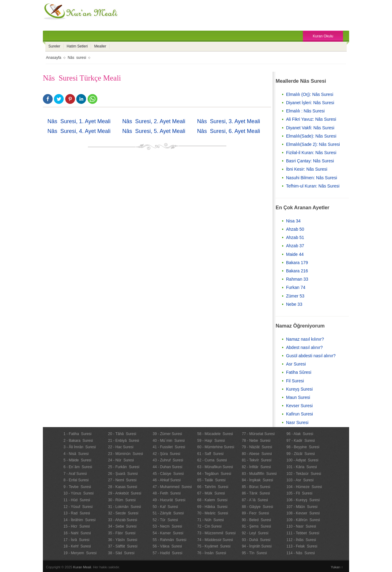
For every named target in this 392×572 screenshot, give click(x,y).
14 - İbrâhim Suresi (79, 520)
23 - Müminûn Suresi (126, 454)
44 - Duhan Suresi (167, 467)
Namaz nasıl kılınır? (305, 339)
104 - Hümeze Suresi (304, 487)
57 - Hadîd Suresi (167, 553)
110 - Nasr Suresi (301, 526)
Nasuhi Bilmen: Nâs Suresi (312, 178)
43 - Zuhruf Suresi (168, 460)
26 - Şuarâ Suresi (123, 474)
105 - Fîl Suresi (299, 493)
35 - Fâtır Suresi (122, 533)
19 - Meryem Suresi (80, 553)
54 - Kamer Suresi (168, 533)
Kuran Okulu (323, 36)
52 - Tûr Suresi (165, 520)
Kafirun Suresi (300, 414)
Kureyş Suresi (299, 389)
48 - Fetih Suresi (166, 493)
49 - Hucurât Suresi (169, 500)
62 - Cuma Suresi (212, 460)
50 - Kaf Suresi (165, 507)
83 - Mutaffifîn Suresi (259, 474)
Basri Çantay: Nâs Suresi (310, 161)
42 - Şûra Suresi (166, 454)
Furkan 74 (296, 287)
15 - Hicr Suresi (77, 526)
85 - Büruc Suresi (256, 487)
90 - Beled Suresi (256, 520)
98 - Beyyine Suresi (303, 447)
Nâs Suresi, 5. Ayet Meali (154, 131)
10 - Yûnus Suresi (79, 493)
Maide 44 (295, 254)
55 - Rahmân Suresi (169, 540)
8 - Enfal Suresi (76, 480)
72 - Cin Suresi (209, 526)
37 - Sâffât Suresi (123, 546)
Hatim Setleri (77, 46)
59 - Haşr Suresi (211, 441)
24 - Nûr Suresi (121, 460)
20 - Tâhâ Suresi (122, 434)
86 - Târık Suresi (256, 493)
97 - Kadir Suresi (301, 441)
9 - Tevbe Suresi (77, 487)
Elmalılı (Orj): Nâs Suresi (310, 94)
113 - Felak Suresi (302, 546)
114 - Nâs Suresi (301, 553)
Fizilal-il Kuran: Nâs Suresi (311, 153)
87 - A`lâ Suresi (255, 500)
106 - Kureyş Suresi (303, 500)
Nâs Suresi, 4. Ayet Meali (79, 131)
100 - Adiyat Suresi (302, 460)
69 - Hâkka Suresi (212, 507)
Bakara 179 (297, 263)
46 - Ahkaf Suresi (166, 480)
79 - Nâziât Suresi (257, 447)
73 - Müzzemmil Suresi (216, 533)
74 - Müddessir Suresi (215, 540)
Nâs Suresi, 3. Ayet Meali (228, 121)
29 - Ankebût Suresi (125, 493)
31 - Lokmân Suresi (124, 507)
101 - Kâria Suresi (302, 467)
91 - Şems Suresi (256, 526)
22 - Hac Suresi (121, 447)
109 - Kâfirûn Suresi (303, 520)
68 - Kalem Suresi (212, 500)
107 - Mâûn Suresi (302, 507)
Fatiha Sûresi (299, 372)
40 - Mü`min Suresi (169, 441)
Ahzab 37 (295, 246)
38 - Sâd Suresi (121, 553)
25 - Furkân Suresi (124, 467)
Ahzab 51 (295, 237)
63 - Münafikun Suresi (215, 467)
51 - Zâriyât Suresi (168, 513)
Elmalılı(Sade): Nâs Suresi (311, 136)
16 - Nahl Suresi (77, 533)
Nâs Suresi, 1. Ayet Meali (79, 121)
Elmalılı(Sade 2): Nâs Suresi (313, 144)
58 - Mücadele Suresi (215, 434)
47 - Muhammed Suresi (172, 487)
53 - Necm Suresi (167, 526)
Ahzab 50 (295, 229)
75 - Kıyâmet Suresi (214, 546)
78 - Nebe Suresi (256, 441)
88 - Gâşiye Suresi (258, 507)
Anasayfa (54, 58)
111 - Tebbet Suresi (303, 533)
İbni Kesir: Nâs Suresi (307, 169)
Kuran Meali (82, 567)
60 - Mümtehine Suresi (216, 447)
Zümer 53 (295, 296)
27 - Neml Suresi (122, 480)
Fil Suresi (295, 381)
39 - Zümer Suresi (167, 434)
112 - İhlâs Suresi (301, 540)
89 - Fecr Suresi (256, 513)
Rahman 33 (297, 279)
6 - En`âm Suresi (78, 467)
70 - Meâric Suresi (213, 513)
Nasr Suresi (297, 422)
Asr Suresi (296, 364)
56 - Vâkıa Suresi (167, 546)
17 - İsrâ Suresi (76, 540)
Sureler (54, 46)
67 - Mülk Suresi (211, 493)
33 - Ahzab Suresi (123, 520)
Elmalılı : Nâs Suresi (305, 111)
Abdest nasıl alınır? (304, 347)
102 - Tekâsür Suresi (304, 474)
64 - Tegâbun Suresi (214, 474)
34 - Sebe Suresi (122, 526)
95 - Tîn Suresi (254, 553)
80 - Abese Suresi (257, 454)
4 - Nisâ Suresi (76, 454)
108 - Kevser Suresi (303, 513)
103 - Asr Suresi (300, 480)
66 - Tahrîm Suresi (213, 487)
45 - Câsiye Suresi (168, 474)
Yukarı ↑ (337, 567)
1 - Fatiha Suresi (77, 434)
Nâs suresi (77, 58)
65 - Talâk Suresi (211, 480)
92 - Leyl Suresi (255, 533)
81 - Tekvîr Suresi (257, 460)
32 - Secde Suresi (123, 513)
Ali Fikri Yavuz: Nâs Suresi (311, 119)
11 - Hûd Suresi (77, 500)
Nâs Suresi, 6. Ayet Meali (228, 131)
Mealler (100, 46)
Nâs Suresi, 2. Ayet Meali (154, 121)
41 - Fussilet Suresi (169, 447)
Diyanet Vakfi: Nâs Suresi (310, 128)
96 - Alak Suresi (300, 434)
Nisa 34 (293, 221)
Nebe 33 (294, 304)
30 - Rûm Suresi (122, 500)
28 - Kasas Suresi (123, 487)
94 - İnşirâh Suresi (257, 546)
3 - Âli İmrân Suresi (79, 447)
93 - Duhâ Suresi (256, 540)
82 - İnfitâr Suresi (256, 467)
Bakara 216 (297, 271)
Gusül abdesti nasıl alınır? (311, 356)
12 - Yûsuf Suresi (78, 507)
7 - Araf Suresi (75, 474)
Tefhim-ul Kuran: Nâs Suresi (313, 186)
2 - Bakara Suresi (78, 441)
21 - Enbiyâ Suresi (124, 441)
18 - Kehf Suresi (77, 546)
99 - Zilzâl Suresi (301, 454)
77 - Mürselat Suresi (258, 434)
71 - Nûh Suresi (211, 520)
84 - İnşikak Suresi (258, 480)
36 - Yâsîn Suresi (123, 540)
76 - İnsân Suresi (212, 553)
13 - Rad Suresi (77, 513)
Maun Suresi (298, 397)
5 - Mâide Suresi (77, 460)
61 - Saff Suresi (210, 454)
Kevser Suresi (299, 406)
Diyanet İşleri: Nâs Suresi (310, 103)
